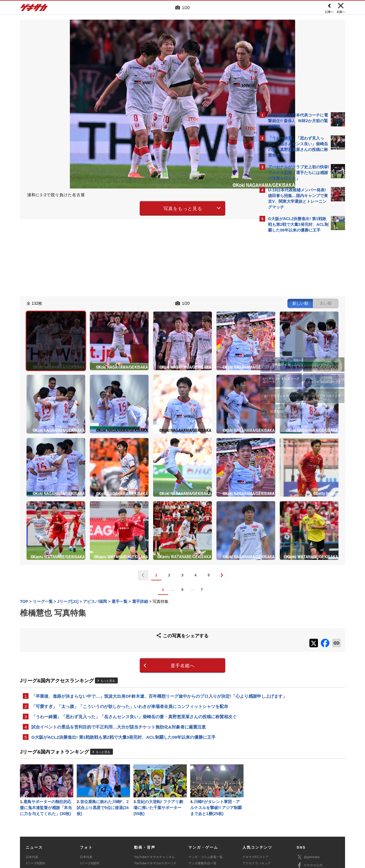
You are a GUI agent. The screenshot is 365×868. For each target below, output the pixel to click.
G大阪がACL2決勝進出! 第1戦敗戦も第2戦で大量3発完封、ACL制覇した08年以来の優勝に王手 (123, 663)
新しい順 (200, 302)
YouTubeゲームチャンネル (315, 810)
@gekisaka (308, 785)
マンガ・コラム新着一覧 (205, 785)
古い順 (226, 302)
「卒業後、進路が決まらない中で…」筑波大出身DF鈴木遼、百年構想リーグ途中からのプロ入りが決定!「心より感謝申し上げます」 (138, 617)
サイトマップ (172, 826)
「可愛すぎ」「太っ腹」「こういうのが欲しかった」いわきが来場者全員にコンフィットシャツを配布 (130, 631)
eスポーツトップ (200, 798)
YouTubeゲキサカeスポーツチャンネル (155, 794)
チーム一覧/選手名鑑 (257, 804)
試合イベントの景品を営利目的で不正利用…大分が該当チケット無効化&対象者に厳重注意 (119, 652)
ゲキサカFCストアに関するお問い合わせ (259, 832)
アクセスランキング (256, 791)
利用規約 (194, 826)
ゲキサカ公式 (310, 793)
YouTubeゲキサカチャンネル (154, 785)
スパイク (32, 810)
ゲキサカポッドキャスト (151, 804)
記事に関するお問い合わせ (141, 832)
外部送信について (259, 826)
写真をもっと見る (133, 207)
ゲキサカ (34, 9)
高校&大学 (33, 798)
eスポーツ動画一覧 (202, 810)
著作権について (124, 826)
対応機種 (100, 826)
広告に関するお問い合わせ (96, 832)
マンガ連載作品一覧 (202, 791)
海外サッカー (35, 804)
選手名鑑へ (133, 583)
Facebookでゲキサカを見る (292, 334)
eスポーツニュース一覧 (205, 804)
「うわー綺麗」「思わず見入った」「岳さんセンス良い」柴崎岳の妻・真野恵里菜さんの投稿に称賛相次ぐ (134, 641)
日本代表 (32, 785)
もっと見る (108, 597)
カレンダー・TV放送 (257, 798)
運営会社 (149, 826)
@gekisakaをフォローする (291, 322)
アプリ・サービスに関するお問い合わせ (195, 832)
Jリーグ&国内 (35, 791)
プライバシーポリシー (223, 826)
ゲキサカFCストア (255, 785)
